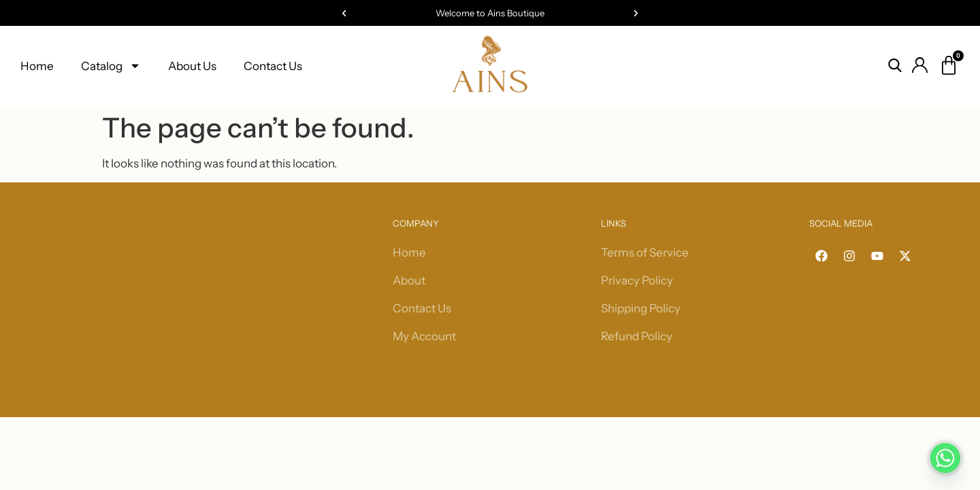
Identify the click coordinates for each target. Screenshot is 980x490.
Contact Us (273, 66)
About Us (192, 66)
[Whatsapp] (945, 458)
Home (37, 66)
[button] (344, 13)
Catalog (111, 66)
